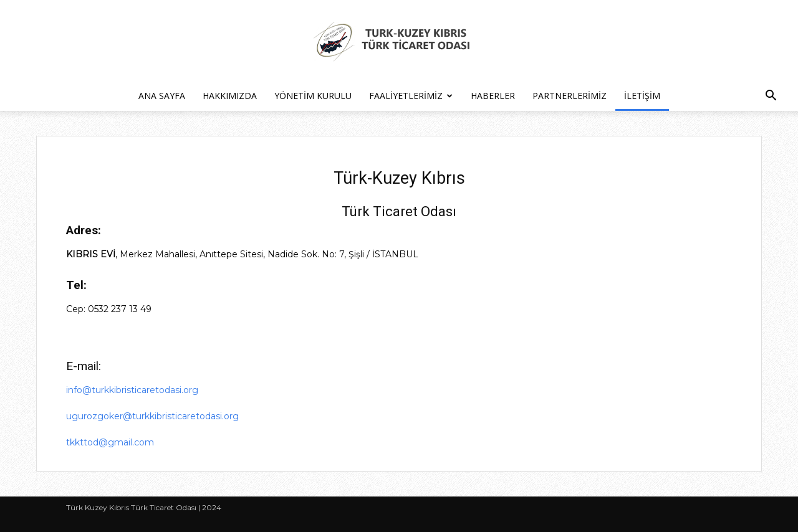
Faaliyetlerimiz (411, 96)
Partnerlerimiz (570, 96)
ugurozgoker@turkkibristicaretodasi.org (152, 416)
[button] (771, 97)
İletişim (642, 96)
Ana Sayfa (162, 96)
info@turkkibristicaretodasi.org (132, 390)
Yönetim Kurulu (313, 96)
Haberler (493, 96)
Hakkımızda (230, 96)
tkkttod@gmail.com (110, 442)
